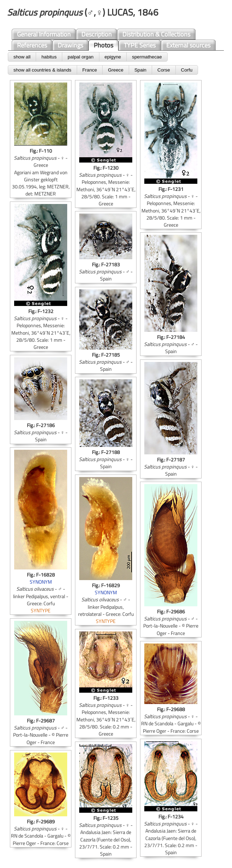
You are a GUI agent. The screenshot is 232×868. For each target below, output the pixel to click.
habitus (49, 57)
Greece (116, 70)
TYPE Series (140, 45)
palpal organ (80, 57)
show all (22, 57)
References (32, 45)
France (90, 70)
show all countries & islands (42, 70)
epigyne (113, 57)
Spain (140, 70)
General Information (44, 34)
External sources (188, 45)
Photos (103, 45)
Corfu (187, 70)
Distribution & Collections (156, 34)
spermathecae (147, 57)
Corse (164, 70)
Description (97, 34)
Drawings (70, 45)
